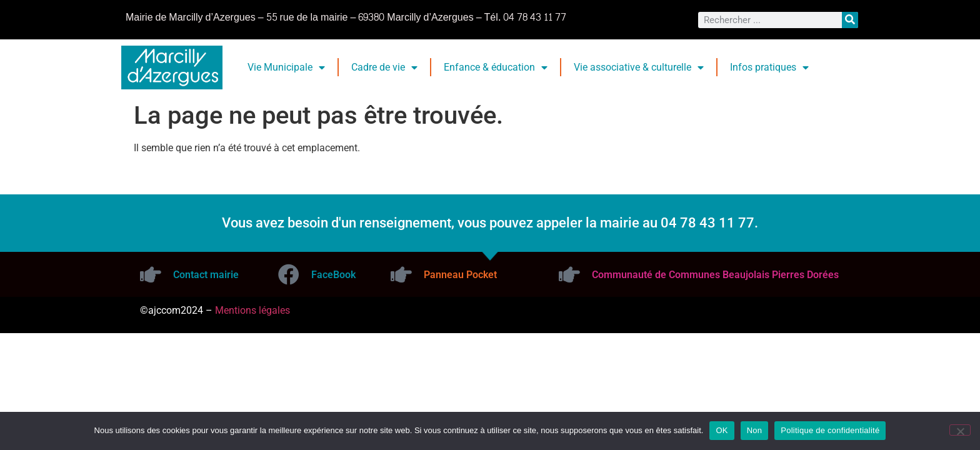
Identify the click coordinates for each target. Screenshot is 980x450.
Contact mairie (206, 275)
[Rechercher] (850, 20)
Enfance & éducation (496, 67)
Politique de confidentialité (830, 430)
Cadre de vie (384, 67)
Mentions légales (252, 310)
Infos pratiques (769, 67)
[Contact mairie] (151, 274)
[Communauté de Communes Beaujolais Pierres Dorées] (569, 274)
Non (755, 430)
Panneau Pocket (460, 275)
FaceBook (333, 275)
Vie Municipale (286, 67)
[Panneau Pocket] (401, 274)
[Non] (960, 430)
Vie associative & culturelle (639, 67)
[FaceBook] (289, 274)
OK (722, 430)
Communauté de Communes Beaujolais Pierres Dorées (715, 275)
